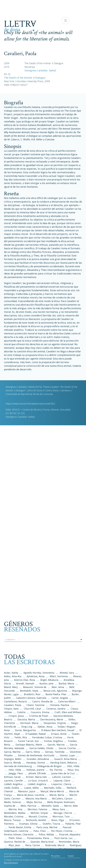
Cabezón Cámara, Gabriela (31, 698)
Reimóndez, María (69, 842)
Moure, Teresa (12, 820)
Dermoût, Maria (29, 723)
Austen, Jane (46, 683)
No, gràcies (55, 858)
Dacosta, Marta (27, 719)
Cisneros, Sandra (56, 709)
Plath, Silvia (15, 838)
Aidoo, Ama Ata (13, 676)
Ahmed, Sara (67, 673)
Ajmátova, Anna (36, 676)
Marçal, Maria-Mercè (52, 791)
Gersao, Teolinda (55, 752)
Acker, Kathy (11, 673)
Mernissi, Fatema (37, 809)
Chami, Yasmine (36, 705)
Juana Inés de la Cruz (63, 773)
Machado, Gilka (53, 788)
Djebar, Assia (45, 727)
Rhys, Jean (15, 845)
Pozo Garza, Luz (63, 838)
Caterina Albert (67, 701)
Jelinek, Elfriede (37, 773)
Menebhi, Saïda (50, 806)
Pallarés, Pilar (73, 824)
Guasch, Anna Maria (65, 759)
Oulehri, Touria (51, 824)
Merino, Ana (15, 809)
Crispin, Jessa (16, 716)
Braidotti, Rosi (32, 694)
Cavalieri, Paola (13, 705)
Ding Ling (27, 727)
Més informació (11, 864)
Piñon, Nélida (46, 834)
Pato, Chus (40, 831)
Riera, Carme (33, 845)
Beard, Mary (11, 687)
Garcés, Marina (56, 745)
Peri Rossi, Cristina (62, 831)
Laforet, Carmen (62, 777)
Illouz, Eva (73, 770)
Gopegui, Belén (13, 759)
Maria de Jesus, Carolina (31, 795)
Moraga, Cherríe (63, 813)
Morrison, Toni (61, 816)
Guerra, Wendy (12, 763)
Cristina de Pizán (39, 716)
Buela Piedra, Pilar (56, 694)
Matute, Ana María (36, 798)
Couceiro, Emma (40, 712)
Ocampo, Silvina (28, 824)
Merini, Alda (71, 806)
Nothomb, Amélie (36, 820)
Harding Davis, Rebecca (63, 763)
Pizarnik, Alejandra (70, 834)
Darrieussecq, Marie (52, 719)
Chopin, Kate (11, 709)
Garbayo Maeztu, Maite (29, 745)
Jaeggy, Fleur (16, 773)
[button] (43, 640)
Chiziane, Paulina (59, 705)
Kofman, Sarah (12, 777)
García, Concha (67, 748)
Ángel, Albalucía (49, 680)
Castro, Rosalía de (43, 701)
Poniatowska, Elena (38, 838)
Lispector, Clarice (61, 784)
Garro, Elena (33, 752)
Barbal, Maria (66, 683)
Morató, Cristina (38, 816)
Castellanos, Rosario (16, 701)
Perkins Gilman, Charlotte (19, 834)
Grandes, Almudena (38, 759)
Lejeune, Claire (62, 781)
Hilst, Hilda (73, 766)
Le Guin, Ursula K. (38, 781)
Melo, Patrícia (28, 806)
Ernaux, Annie (59, 734)
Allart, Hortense (59, 676)
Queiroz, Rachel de (15, 842)
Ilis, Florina (56, 770)
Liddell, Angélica (13, 784)
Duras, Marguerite (25, 730)
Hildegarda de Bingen (49, 766)
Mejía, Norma (34, 802)
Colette (21, 712)
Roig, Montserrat (25, 849)
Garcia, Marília (12, 752)
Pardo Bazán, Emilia (20, 827)
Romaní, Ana (47, 849)
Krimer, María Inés (37, 777)
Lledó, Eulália (11, 788)
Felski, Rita (21, 737)
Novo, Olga (58, 820)
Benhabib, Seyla (29, 691)
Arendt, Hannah (25, 683)
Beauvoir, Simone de (35, 687)
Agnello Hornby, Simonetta (39, 673)
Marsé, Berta (57, 795)
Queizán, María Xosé (42, 842)
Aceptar (71, 858)
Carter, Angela (60, 698)
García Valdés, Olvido (42, 748)
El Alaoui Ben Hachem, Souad (58, 730)
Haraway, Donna (36, 763)
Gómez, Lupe (67, 755)
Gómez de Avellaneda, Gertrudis (37, 755)
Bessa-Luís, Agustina (55, 691)
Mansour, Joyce (27, 791)
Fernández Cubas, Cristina (47, 737)
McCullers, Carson (62, 798)
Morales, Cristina (14, 816)
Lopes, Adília (31, 788)
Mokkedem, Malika (15, 813)
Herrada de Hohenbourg (18, 766)
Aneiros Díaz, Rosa (25, 680)
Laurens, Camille (13, 781)
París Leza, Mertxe (47, 827)
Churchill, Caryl (32, 709)
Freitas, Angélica (54, 741)
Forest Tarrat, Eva (28, 741)
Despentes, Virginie (55, 723)
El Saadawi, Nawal (36, 734)
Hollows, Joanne (36, 770)
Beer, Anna (58, 687)
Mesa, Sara (59, 809)
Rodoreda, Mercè (55, 845)
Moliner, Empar (39, 813)
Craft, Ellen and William (68, 712)
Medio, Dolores (13, 802)
